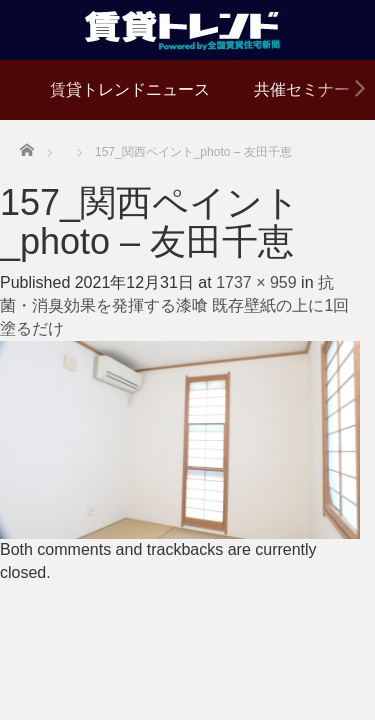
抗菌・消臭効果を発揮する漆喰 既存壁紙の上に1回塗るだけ (174, 305)
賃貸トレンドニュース (130, 89)
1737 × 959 (256, 282)
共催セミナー (302, 89)
